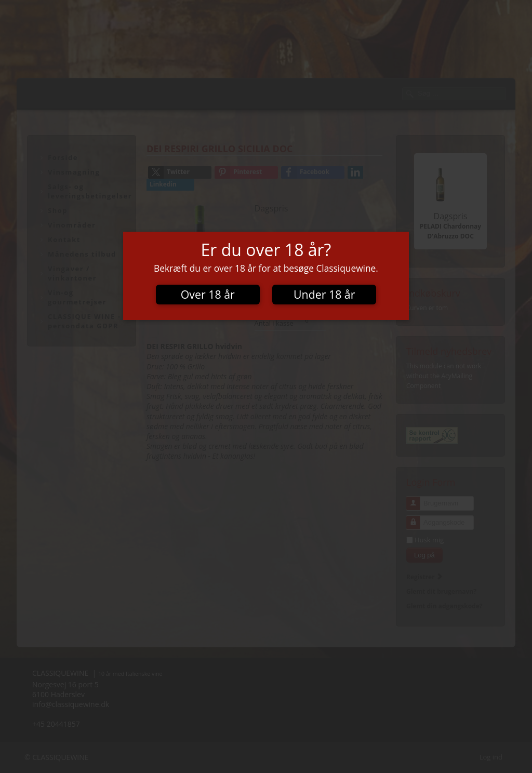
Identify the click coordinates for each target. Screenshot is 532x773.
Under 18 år (324, 294)
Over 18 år (208, 294)
